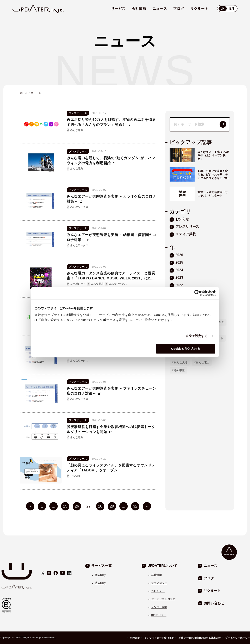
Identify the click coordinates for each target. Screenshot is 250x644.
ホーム (24, 93)
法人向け (100, 583)
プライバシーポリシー (237, 638)
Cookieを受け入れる (186, 349)
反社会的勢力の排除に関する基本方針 (200, 638)
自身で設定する (197, 336)
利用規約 (135, 638)
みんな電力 (203, 362)
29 (112, 506)
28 (100, 506)
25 (65, 506)
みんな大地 (181, 362)
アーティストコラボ (163, 599)
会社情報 (156, 575)
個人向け (100, 575)
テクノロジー (159, 583)
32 (135, 506)
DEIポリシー (159, 615)
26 (77, 506)
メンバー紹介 (159, 607)
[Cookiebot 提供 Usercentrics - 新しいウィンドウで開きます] (197, 293)
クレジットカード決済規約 (159, 638)
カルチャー (158, 591)
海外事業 (179, 370)
